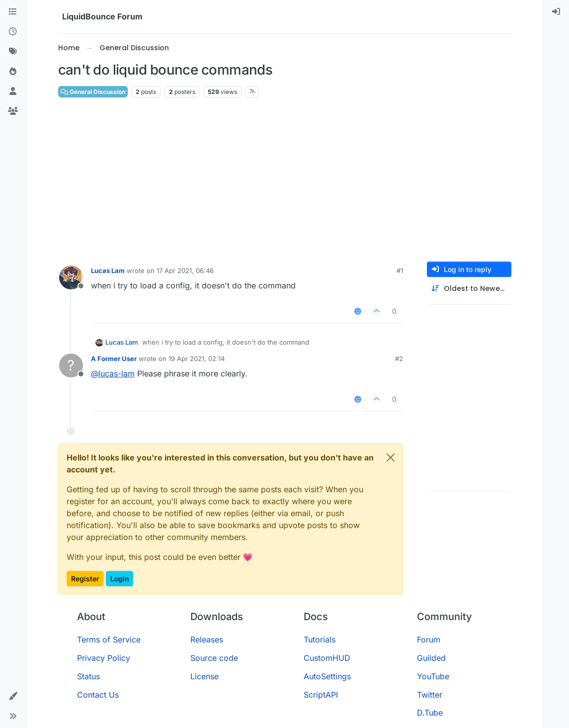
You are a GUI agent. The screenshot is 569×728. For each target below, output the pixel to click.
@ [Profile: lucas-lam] (113, 373)
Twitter (430, 695)
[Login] (556, 12)
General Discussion (93, 92)
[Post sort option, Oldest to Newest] (469, 289)
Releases (207, 639)
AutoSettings (327, 676)
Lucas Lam (108, 271)
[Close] (391, 457)
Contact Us (98, 695)
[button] (13, 696)
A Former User (114, 359)
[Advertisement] (285, 180)
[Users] (13, 91)
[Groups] (13, 111)
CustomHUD (327, 658)
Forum (429, 639)
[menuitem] (556, 12)
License (204, 676)
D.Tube (430, 713)
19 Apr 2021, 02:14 (197, 359)
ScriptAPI (321, 695)
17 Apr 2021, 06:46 (185, 271)
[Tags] (13, 52)
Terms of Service (109, 639)
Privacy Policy (104, 658)
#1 (400, 271)
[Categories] (13, 12)
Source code (214, 658)
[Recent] (13, 32)
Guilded (431, 658)
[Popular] (13, 72)
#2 (399, 359)
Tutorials (320, 639)
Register (85, 579)
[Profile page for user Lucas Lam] (71, 277)
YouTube (433, 676)
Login (120, 579)
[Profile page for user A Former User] (71, 365)
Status (88, 676)
